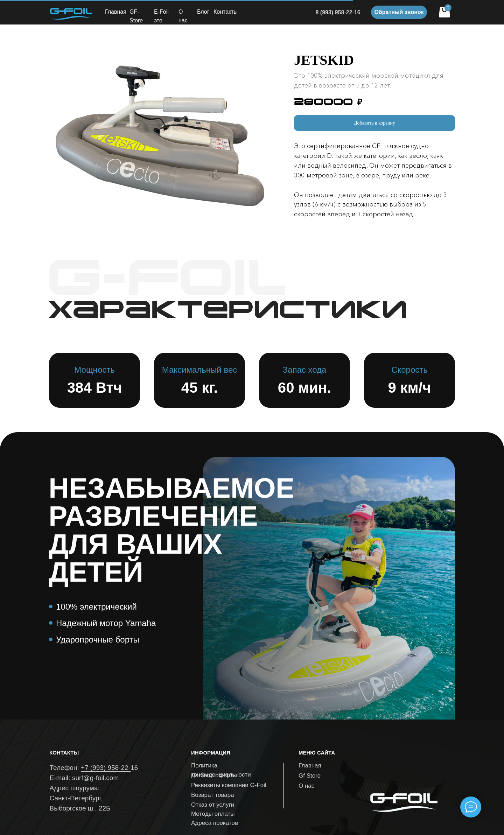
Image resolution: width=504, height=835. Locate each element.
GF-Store (136, 16)
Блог (203, 12)
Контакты (226, 12)
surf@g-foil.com (95, 778)
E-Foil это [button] (161, 16)
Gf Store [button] (310, 776)
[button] (399, 12)
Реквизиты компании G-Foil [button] (229, 785)
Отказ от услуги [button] (213, 805)
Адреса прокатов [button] (215, 823)
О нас (183, 16)
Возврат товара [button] (213, 795)
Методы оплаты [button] (213, 814)
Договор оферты (214, 775)
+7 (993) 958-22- (106, 768)
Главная (116, 12)
